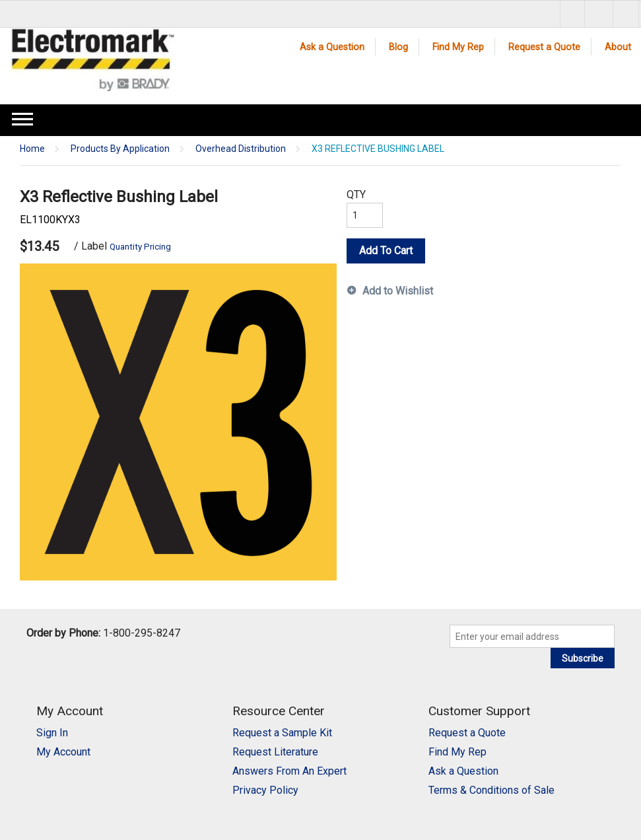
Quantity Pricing (140, 247)
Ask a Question (332, 47)
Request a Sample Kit (282, 733)
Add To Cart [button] (386, 251)
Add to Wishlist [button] (398, 291)
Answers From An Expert (289, 771)
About (618, 47)
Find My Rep (458, 47)
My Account (63, 752)
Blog (398, 47)
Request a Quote (544, 47)
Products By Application (120, 149)
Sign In (52, 733)
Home (32, 149)
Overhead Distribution (241, 149)
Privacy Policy (265, 790)
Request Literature (275, 752)
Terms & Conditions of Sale (491, 790)
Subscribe (583, 658)
